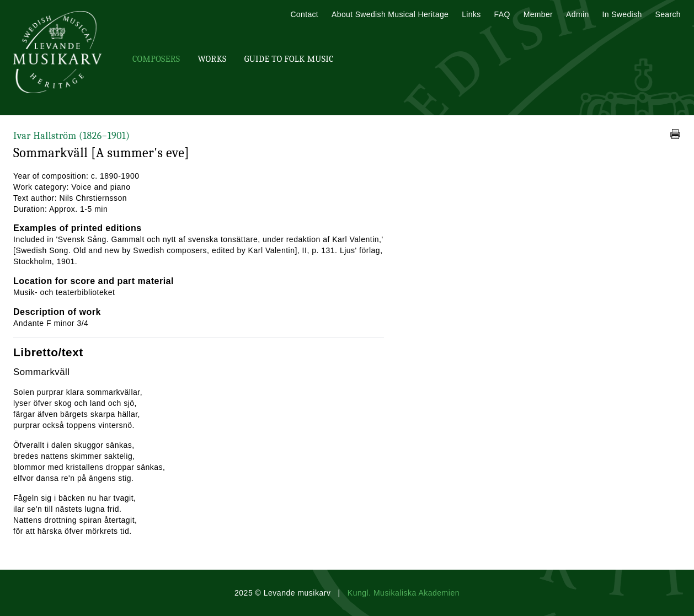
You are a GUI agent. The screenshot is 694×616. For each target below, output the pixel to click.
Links (471, 14)
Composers (156, 59)
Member (538, 14)
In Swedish (622, 14)
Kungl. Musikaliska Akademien (404, 593)
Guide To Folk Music (289, 59)
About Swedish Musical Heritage (390, 14)
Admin (577, 14)
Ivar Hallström (71, 136)
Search (668, 14)
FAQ (502, 14)
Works (212, 59)
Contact (304, 14)
